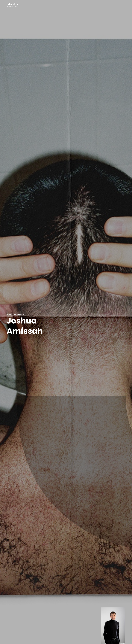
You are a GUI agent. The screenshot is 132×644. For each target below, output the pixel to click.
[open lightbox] (113, 625)
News (105, 5)
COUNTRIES (95, 5)
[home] (12, 5)
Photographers (115, 5)
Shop (86, 5)
